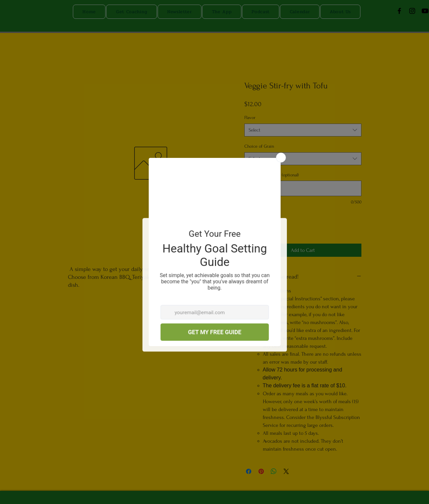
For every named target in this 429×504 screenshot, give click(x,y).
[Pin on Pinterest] (261, 471)
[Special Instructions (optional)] (303, 188)
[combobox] (303, 130)
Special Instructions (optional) (272, 175)
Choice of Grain (259, 146)
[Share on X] (286, 471)
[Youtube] (425, 11)
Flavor (250, 118)
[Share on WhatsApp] (274, 471)
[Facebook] (399, 11)
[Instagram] (412, 11)
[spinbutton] (260, 227)
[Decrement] (249, 227)
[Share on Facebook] (249, 471)
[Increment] (270, 227)
